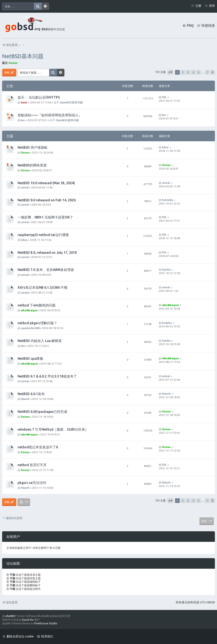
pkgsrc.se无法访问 (32, 483)
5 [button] (199, 72)
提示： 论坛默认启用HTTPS (39, 97)
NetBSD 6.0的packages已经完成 (42, 412)
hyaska (166, 269)
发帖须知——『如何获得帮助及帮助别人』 (50, 115)
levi (23, 346)
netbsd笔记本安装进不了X (38, 447)
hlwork (25, 399)
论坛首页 (10, 602)
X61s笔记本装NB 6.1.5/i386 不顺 (42, 287)
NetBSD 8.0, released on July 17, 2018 (47, 253)
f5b (164, 97)
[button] (170, 72)
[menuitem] (210, 6)
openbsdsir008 (30, 328)
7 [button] (207, 72)
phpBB (10, 616)
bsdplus (167, 323)
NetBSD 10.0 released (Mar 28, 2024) (46, 183)
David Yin (28, 620)
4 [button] (193, 72)
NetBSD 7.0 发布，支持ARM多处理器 (46, 270)
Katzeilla (167, 200)
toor (24, 102)
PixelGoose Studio (46, 623)
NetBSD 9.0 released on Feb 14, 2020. (47, 200)
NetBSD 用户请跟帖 (33, 147)
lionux (13, 63)
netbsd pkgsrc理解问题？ (37, 323)
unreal (25, 187)
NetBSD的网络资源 (32, 165)
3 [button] (188, 72)
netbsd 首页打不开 (32, 465)
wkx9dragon (29, 310)
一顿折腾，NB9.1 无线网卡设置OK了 (45, 217)
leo (23, 120)
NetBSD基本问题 (23, 56)
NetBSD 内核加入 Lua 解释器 (40, 341)
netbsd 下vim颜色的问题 (37, 305)
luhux (165, 147)
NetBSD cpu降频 (30, 358)
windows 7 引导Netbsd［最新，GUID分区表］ (53, 429)
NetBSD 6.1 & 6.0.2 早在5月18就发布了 (47, 376)
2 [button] (183, 72)
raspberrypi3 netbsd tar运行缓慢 (43, 235)
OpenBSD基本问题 (71, 102)
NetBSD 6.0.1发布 (31, 394)
